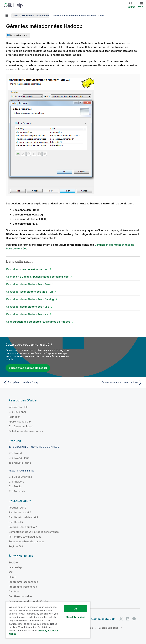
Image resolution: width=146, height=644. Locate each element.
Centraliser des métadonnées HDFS (28, 307)
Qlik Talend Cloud (19, 458)
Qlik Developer (17, 412)
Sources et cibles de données (27, 541)
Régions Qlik (16, 546)
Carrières (14, 591)
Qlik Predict (15, 486)
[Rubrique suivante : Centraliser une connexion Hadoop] (109, 383)
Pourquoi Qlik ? (17, 508)
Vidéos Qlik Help (19, 407)
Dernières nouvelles (20, 596)
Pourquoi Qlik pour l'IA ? (23, 527)
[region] (48, 620)
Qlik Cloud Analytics (20, 477)
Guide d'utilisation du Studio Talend (30, 16)
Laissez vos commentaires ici (28, 368)
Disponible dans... (20, 35)
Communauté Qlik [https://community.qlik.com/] (103, 619)
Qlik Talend (15, 453)
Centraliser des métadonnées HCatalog (30, 299)
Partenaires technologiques (25, 537)
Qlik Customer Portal (21, 426)
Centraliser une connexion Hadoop (27, 269)
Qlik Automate (17, 491)
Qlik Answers (16, 482)
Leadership (15, 567)
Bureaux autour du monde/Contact (29, 601)
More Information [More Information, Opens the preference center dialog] (75, 617)
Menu (141, 7)
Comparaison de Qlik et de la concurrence (34, 532)
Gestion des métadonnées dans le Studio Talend (78, 16)
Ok (75, 609)
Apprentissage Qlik (20, 422)
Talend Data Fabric (20, 463)
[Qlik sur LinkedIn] (128, 619)
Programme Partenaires (23, 587)
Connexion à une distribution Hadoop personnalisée (37, 277)
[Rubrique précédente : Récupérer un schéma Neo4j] (37, 383)
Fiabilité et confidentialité (23, 517)
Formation (14, 417)
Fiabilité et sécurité (20, 512)
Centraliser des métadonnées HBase (28, 284)
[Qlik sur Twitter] (121, 619)
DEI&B (12, 577)
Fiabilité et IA (16, 522)
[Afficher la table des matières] (7, 16)
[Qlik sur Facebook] (134, 619)
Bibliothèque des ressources (26, 431)
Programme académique (23, 582)
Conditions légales (108, 628)
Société (13, 562)
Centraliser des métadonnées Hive (27, 314)
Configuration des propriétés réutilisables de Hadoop (38, 322)
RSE (11, 572)
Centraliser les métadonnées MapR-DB (29, 292)
